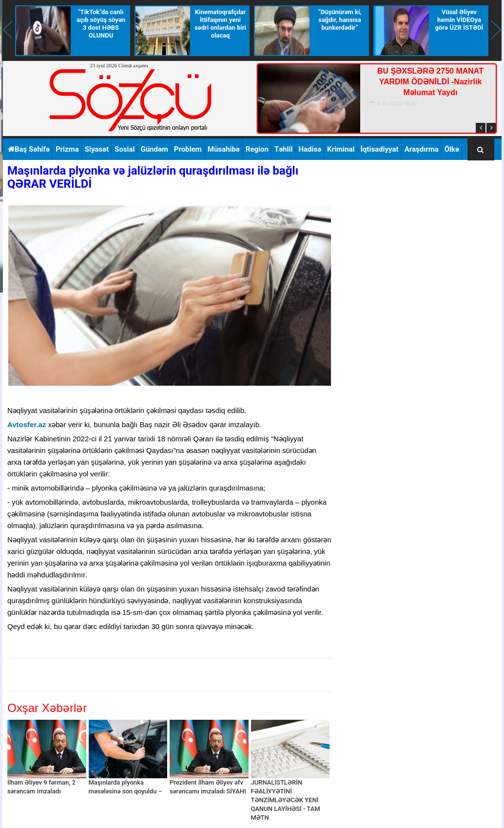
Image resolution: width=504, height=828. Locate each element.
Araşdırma (422, 149)
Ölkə (452, 149)
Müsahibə (224, 149)
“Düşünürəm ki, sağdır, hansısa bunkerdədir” (339, 20)
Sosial (125, 149)
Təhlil (284, 149)
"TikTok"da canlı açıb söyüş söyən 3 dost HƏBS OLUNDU (101, 24)
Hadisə (310, 149)
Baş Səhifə (29, 149)
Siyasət (97, 149)
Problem (188, 149)
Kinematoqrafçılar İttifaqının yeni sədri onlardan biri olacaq (220, 24)
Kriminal (341, 149)
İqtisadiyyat (379, 149)
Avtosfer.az (27, 424)
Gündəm (154, 149)
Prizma (67, 149)
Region (257, 149)
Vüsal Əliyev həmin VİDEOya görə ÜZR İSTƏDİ (459, 20)
